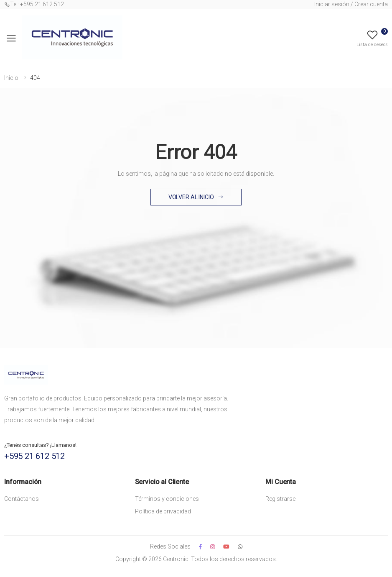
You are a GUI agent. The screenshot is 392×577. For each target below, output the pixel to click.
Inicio (11, 78)
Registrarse (280, 499)
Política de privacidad (163, 511)
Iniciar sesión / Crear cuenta (351, 4)
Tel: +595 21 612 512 (34, 4)
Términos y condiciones (167, 499)
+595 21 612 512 (34, 456)
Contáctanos (22, 499)
